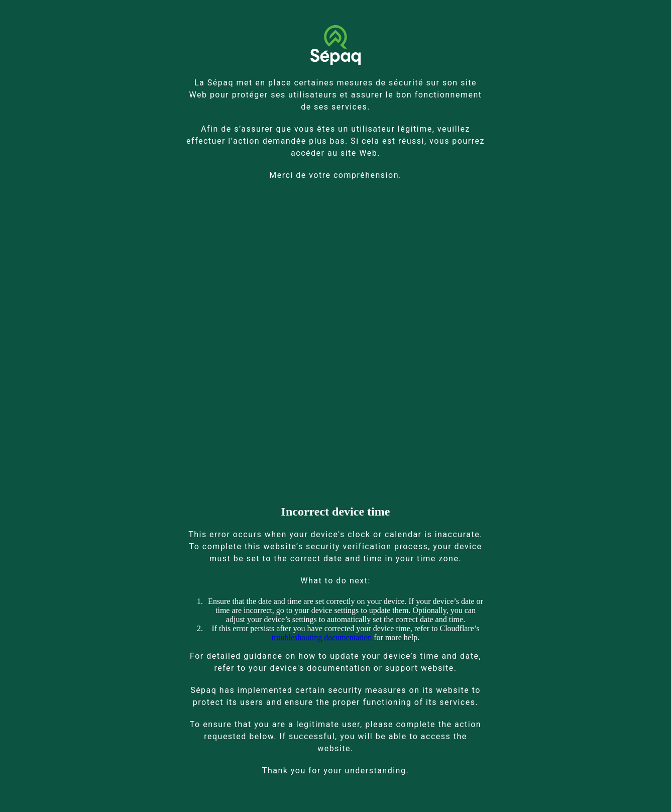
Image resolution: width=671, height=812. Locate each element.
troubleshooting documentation (322, 637)
